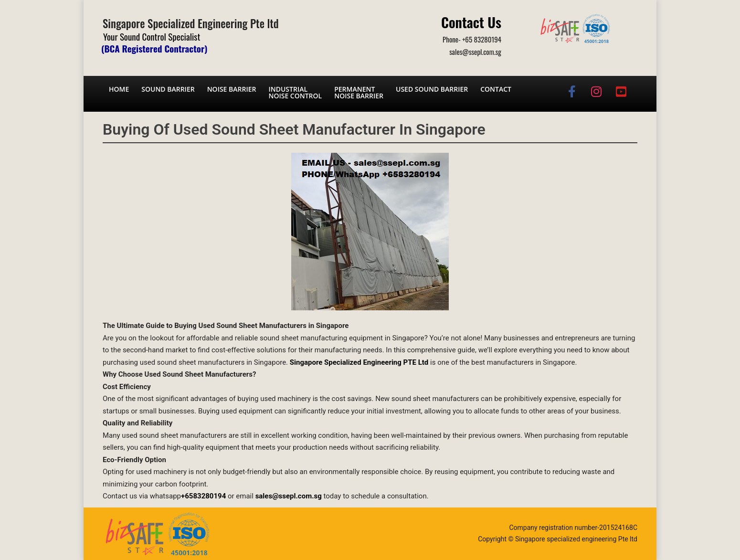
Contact (496, 89)
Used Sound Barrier (432, 89)
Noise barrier (232, 89)
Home (119, 89)
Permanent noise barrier (359, 92)
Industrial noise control (295, 92)
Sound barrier (168, 89)
